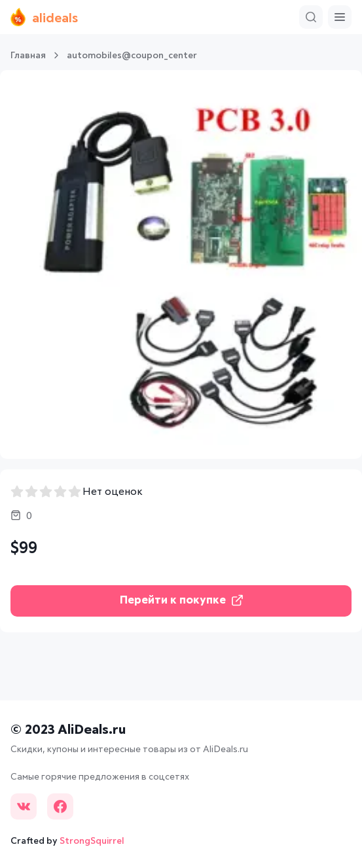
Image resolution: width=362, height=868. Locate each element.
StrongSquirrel (92, 841)
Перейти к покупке (181, 601)
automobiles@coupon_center (132, 56)
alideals (44, 17)
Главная (28, 56)
